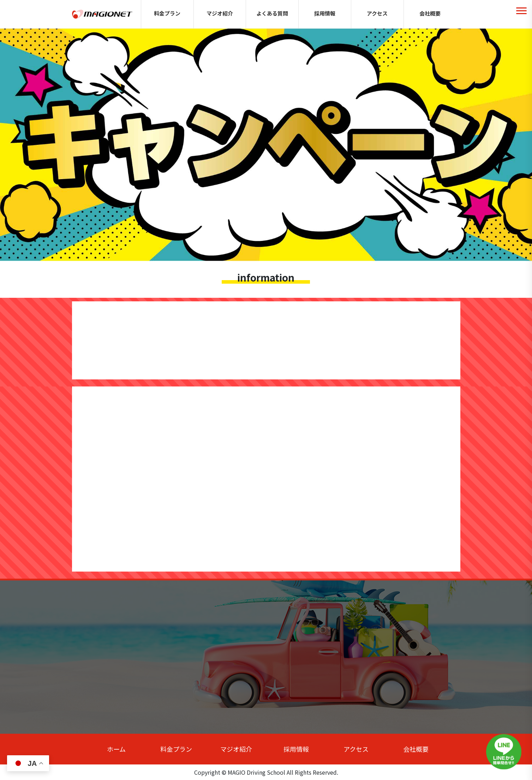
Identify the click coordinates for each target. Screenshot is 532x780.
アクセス (377, 13)
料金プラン (167, 13)
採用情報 (325, 13)
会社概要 (430, 13)
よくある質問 (272, 13)
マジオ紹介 (220, 13)
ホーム (116, 749)
